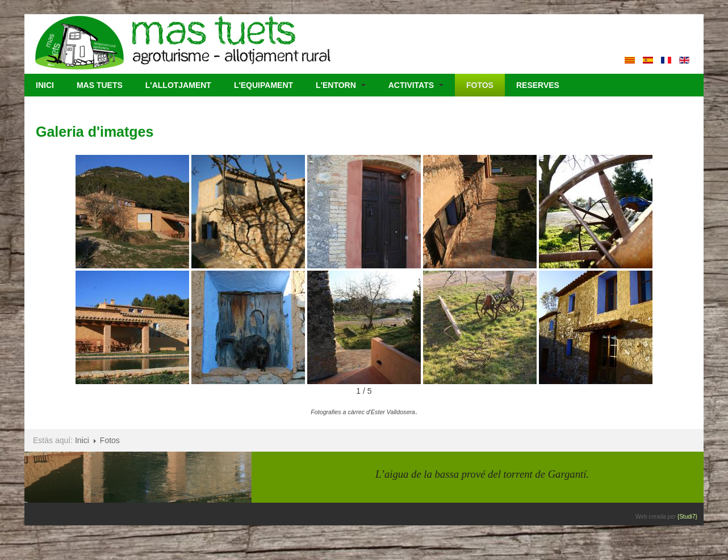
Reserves (538, 85)
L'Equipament (263, 85)
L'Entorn (341, 85)
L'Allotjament (178, 85)
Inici (45, 85)
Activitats (416, 85)
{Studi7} (690, 517)
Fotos (480, 85)
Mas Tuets (100, 85)
